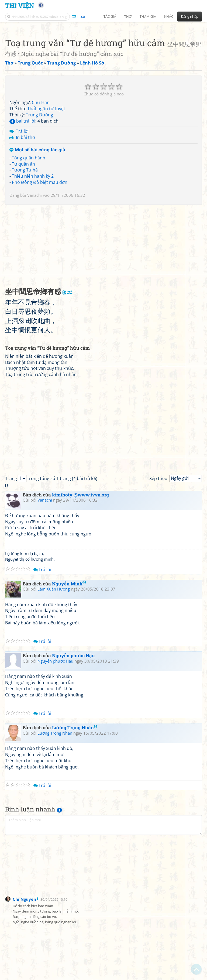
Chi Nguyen (24, 974)
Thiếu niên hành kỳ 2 (33, 251)
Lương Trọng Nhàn (75, 803)
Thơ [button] (128, 16)
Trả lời (22, 206)
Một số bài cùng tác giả (37, 225)
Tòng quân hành (29, 233)
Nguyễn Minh (69, 659)
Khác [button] (169, 16)
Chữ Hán (41, 178)
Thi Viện (20, 5)
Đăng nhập (190, 16)
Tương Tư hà (25, 245)
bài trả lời (22, 196)
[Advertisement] (103, 63)
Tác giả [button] (110, 16)
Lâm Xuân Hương (54, 664)
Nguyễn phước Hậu (73, 731)
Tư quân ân (23, 239)
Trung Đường (39, 190)
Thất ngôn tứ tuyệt (46, 184)
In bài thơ (25, 213)
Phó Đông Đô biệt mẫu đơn (40, 257)
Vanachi (34, 270)
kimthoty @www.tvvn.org (80, 570)
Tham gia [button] (148, 16)
